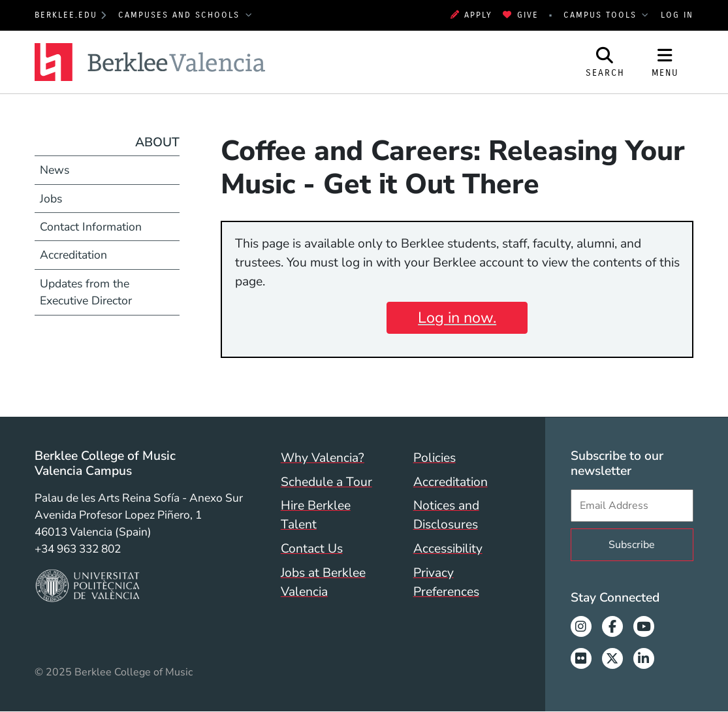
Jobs (51, 199)
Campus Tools (602, 15)
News (55, 170)
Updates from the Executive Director (86, 292)
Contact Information (91, 227)
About (157, 142)
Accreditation (73, 255)
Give (521, 15)
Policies (435, 458)
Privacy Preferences (446, 582)
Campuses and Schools (181, 15)
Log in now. (457, 317)
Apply (472, 15)
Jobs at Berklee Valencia (323, 582)
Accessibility (448, 549)
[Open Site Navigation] (665, 62)
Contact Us (312, 549)
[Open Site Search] (605, 62)
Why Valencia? (323, 458)
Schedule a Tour (326, 482)
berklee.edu (66, 15)
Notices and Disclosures (446, 515)
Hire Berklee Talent (316, 515)
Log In (677, 15)
